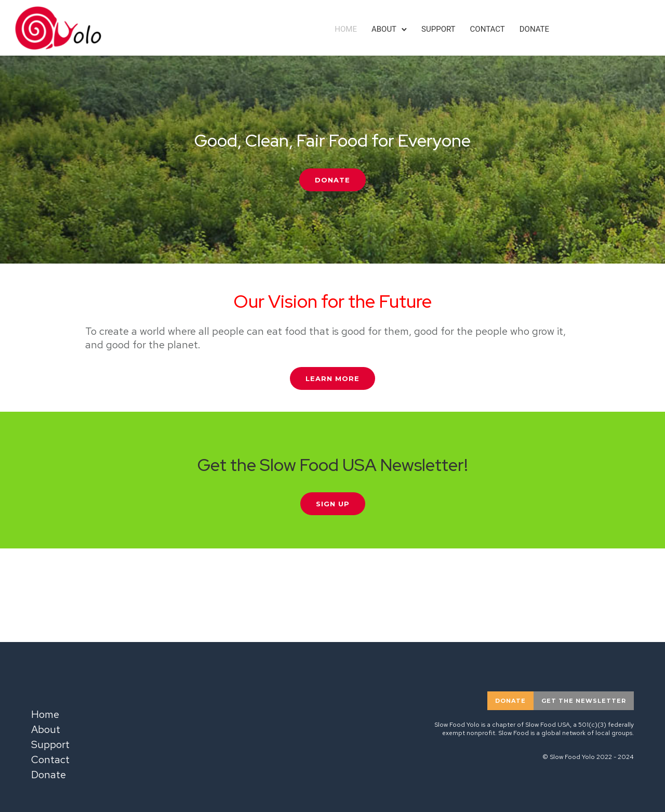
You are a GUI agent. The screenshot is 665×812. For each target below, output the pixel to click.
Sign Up (333, 504)
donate (510, 701)
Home (346, 29)
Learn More (332, 378)
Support (438, 29)
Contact (488, 29)
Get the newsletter (584, 701)
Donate (534, 29)
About (384, 29)
